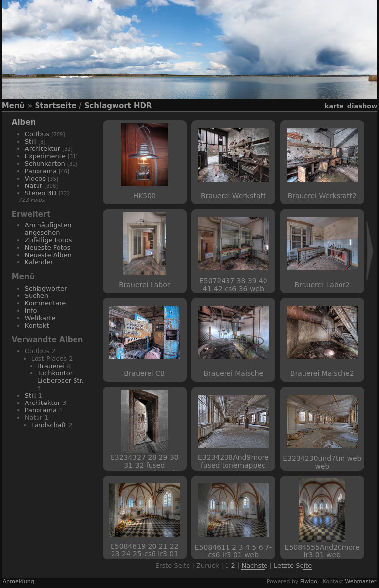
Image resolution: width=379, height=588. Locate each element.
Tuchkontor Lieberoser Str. (61, 377)
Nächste (254, 566)
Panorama (41, 171)
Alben (24, 122)
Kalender (39, 262)
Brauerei (51, 366)
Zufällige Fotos (48, 240)
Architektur (42, 149)
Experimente (45, 156)
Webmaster (360, 581)
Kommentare (45, 303)
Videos (35, 178)
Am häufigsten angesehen (48, 229)
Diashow (362, 106)
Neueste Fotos (48, 247)
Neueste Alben (48, 255)
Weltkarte (40, 318)
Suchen (37, 296)
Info (31, 311)
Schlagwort (108, 106)
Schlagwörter (46, 288)
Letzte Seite (293, 566)
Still (31, 141)
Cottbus (37, 134)
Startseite (55, 106)
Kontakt (37, 325)
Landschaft (49, 425)
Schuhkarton (45, 164)
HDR (143, 106)
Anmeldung (19, 581)
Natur (34, 186)
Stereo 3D (41, 193)
